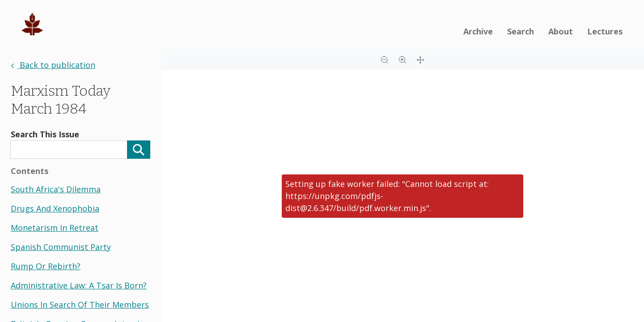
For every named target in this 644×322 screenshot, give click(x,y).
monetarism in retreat (55, 228)
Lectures (605, 31)
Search (521, 31)
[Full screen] (420, 59)
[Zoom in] (402, 59)
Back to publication (53, 65)
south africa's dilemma (56, 189)
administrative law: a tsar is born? (79, 285)
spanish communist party (61, 247)
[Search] (139, 150)
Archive (478, 31)
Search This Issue (45, 134)
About (561, 31)
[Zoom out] (385, 59)
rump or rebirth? (46, 266)
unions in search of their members (80, 305)
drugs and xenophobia (55, 208)
